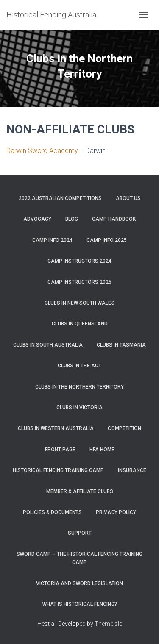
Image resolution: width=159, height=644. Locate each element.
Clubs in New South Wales (79, 303)
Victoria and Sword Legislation (79, 583)
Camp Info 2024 (52, 240)
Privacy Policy (116, 512)
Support (80, 533)
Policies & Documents (52, 512)
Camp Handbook (114, 219)
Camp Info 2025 (107, 240)
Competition (124, 428)
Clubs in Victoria (79, 408)
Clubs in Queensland (80, 324)
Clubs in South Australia (48, 345)
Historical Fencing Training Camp (58, 470)
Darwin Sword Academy (42, 151)
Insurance (132, 470)
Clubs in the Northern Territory (79, 387)
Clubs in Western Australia (56, 428)
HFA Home (102, 450)
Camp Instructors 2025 (79, 282)
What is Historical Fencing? (80, 604)
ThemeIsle (108, 624)
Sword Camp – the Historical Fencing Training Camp (79, 558)
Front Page (60, 450)
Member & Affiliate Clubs (80, 491)
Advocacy (37, 219)
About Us (128, 198)
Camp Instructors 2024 (79, 261)
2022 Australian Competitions (60, 198)
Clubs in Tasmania (121, 345)
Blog (72, 219)
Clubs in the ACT (79, 366)
